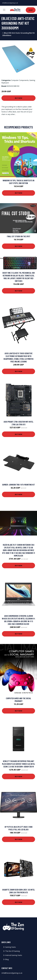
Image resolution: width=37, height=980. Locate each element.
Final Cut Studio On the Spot (19, 236)
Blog (7, 959)
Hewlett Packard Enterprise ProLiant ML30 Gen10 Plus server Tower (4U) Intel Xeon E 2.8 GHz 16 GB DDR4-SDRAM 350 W (19, 764)
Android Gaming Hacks (14, 955)
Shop (31, 10)
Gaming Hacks (11, 947)
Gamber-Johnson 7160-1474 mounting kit (18, 485)
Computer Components (20, 80)
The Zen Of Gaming (12, 951)
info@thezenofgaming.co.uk (10, 3)
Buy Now (19, 98)
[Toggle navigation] (4, 10)
